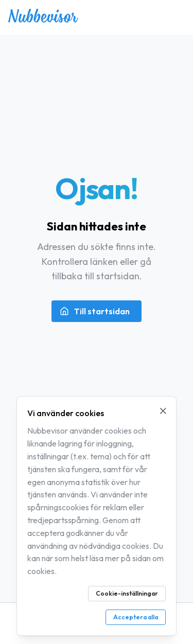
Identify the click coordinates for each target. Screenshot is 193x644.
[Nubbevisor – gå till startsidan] (43, 20)
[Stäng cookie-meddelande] (163, 411)
